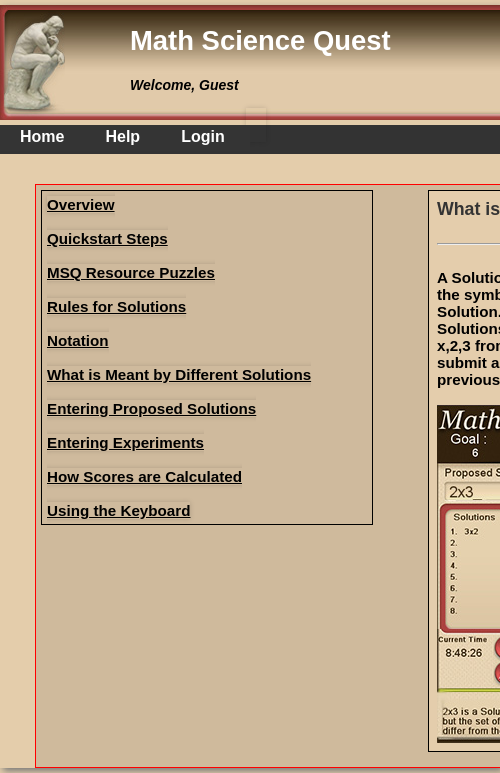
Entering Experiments (125, 442)
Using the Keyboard (118, 510)
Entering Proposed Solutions (151, 408)
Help (122, 136)
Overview (81, 204)
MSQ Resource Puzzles (131, 272)
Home (42, 136)
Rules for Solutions (116, 306)
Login (203, 136)
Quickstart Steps (107, 238)
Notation (78, 340)
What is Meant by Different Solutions (179, 374)
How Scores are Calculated (144, 476)
